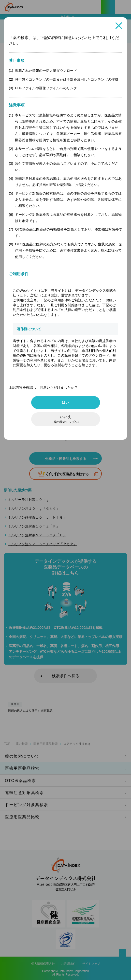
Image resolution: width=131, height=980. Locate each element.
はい (65, 402)
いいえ (66, 419)
